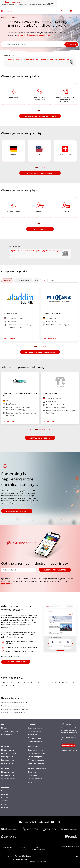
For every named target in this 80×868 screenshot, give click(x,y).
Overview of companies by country (13, 712)
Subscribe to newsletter (55, 570)
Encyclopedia (33, 772)
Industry (23, 35)
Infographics (32, 775)
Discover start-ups (34, 731)
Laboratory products (9, 753)
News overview (6, 735)
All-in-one (5, 807)
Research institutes (35, 779)
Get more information (16, 662)
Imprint (9, 856)
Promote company (35, 738)
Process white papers (36, 757)
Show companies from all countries (40, 173)
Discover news (6, 728)
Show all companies (40, 229)
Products (4, 794)
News (3, 791)
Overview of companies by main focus (15, 709)
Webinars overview (8, 779)
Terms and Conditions (23, 856)
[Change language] (71, 11)
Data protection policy (20, 859)
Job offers (5, 801)
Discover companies (35, 728)
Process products (7, 757)
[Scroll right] (44, 281)
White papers (6, 797)
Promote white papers (36, 760)
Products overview (8, 763)
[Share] (67, 11)
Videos (30, 782)
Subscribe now (68, 745)
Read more (7, 584)
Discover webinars (8, 772)
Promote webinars (8, 775)
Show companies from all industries (40, 116)
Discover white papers (36, 750)
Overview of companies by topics (13, 706)
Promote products (8, 760)
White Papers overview (36, 763)
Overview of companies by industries (14, 703)
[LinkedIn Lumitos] (77, 856)
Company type (45, 35)
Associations (32, 735)
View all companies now (40, 438)
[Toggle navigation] (77, 11)
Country (32, 35)
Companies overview (35, 741)
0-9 (3, 682)
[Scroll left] (41, 281)
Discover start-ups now (17, 511)
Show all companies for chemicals (40, 352)
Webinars (5, 804)
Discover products (8, 750)
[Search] (62, 11)
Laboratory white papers (37, 753)
